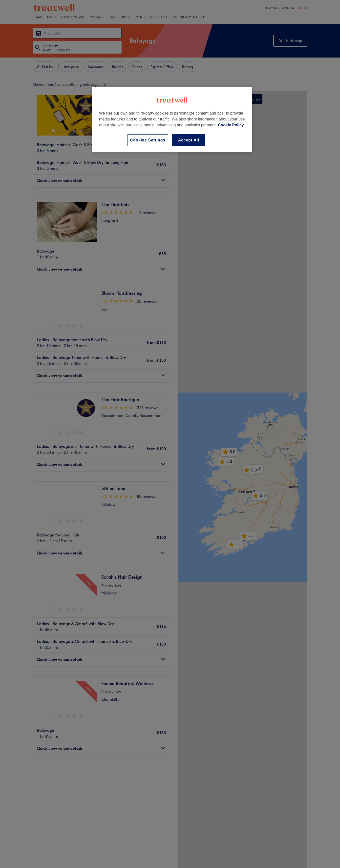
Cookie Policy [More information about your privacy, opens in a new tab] (231, 125)
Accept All (189, 140)
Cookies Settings (148, 140)
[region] (172, 120)
